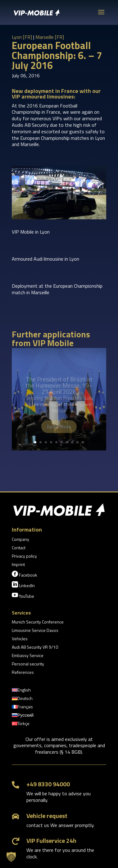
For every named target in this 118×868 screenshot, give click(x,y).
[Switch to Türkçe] (21, 725)
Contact (19, 548)
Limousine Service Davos (35, 631)
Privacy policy (24, 557)
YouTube (23, 596)
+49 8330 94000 (48, 784)
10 (83, 442)
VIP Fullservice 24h (51, 841)
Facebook (25, 574)
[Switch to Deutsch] (22, 700)
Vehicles (20, 639)
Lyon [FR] (22, 37)
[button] (11, 857)
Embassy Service (28, 656)
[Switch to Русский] (23, 716)
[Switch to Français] (22, 708)
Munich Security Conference (38, 622)
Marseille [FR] (50, 37)
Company (20, 540)
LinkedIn (23, 585)
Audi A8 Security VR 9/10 (35, 648)
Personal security (28, 664)
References (23, 673)
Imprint (18, 565)
